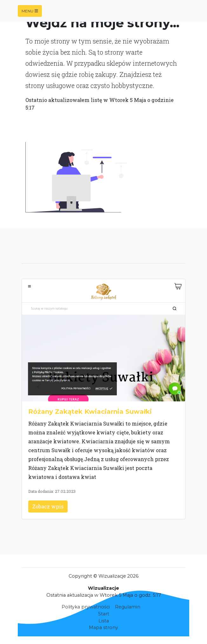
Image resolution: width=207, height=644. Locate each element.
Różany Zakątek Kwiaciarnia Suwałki (90, 412)
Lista (104, 621)
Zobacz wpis (48, 506)
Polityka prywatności (86, 607)
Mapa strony (103, 627)
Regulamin (128, 607)
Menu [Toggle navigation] (30, 11)
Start (104, 614)
